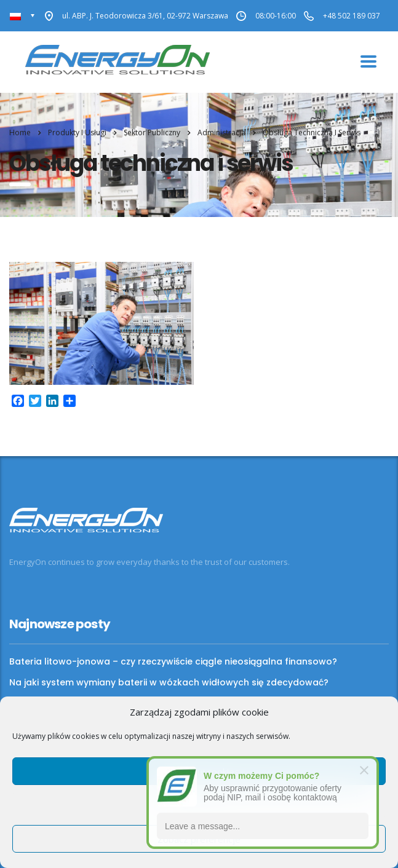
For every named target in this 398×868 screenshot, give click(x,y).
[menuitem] (22, 16)
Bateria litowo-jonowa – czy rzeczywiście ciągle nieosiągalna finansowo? (173, 661)
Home (20, 132)
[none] (22, 16)
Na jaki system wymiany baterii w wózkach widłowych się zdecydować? (169, 682)
